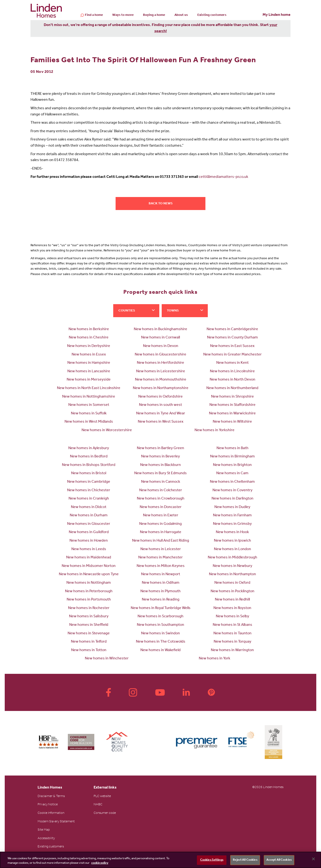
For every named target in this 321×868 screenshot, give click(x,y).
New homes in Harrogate (161, 532)
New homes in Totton (89, 650)
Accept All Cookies (279, 860)
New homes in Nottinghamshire (89, 397)
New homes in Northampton (232, 574)
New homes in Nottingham (89, 583)
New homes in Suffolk (89, 414)
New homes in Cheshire (89, 338)
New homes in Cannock (161, 482)
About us (181, 15)
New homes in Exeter (161, 516)
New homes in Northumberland (232, 388)
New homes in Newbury (232, 566)
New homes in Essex (89, 355)
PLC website (102, 797)
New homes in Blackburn (160, 465)
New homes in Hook (232, 532)
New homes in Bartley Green (160, 448)
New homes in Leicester (161, 549)
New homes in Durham (89, 516)
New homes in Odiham (161, 583)
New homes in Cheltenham (232, 482)
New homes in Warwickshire (232, 414)
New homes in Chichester (89, 491)
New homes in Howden (89, 541)
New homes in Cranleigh (89, 499)
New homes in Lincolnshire (232, 372)
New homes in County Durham (232, 338)
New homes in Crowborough (161, 499)
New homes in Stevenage (89, 634)
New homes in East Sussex (232, 346)
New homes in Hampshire (89, 363)
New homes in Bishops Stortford (89, 465)
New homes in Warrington (232, 650)
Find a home (94, 16)
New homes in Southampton (160, 625)
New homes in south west (160, 405)
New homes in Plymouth (160, 592)
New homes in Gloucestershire (160, 355)
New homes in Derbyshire (89, 346)
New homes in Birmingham (232, 457)
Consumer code (105, 813)
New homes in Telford (89, 642)
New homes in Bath (232, 448)
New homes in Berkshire (89, 329)
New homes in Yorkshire (215, 430)
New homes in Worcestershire (107, 430)
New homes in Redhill (232, 600)
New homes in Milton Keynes (161, 566)
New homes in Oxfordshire (160, 397)
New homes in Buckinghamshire (160, 329)
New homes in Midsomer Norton (89, 566)
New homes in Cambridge (89, 482)
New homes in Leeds (89, 549)
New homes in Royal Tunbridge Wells (161, 608)
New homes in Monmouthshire (161, 380)
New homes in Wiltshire (232, 422)
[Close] (313, 859)
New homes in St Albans (232, 625)
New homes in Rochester (89, 608)
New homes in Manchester (160, 558)
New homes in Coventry (232, 491)
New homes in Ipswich (232, 541)
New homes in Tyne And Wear (161, 414)
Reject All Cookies (245, 860)
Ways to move (123, 15)
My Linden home (277, 15)
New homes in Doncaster (161, 507)
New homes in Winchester (107, 659)
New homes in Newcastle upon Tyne (89, 574)
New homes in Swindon (160, 634)
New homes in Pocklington (232, 592)
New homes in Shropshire (232, 397)
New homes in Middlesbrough (232, 558)
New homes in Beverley (160, 457)
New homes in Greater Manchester (232, 355)
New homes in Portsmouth (89, 600)
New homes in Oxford (232, 583)
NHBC (98, 805)
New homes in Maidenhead (89, 558)
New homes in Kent (232, 363)
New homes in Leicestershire (161, 372)
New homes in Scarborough (160, 617)
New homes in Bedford (89, 457)
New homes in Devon (161, 346)
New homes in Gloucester (89, 524)
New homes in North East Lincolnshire (89, 388)
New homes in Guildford (89, 532)
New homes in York (215, 659)
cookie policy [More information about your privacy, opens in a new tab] (100, 863)
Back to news (161, 204)
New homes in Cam (232, 473)
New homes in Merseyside (89, 380)
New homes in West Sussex (161, 422)
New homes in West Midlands (89, 422)
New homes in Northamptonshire (161, 388)
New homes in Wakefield (160, 650)
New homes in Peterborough (89, 592)
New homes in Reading (161, 600)
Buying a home (154, 15)
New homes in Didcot (89, 507)
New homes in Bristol (89, 473)
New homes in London (232, 549)
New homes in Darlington (232, 499)
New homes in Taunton (232, 634)
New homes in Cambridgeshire (232, 329)
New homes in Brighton (232, 465)
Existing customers (212, 15)
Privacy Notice (48, 805)
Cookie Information (51, 813)
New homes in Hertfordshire (160, 363)
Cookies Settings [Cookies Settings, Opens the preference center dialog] (212, 860)
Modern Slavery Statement (56, 822)
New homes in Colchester (161, 491)
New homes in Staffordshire (232, 405)
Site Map (44, 830)
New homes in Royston (232, 608)
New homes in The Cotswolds (161, 642)
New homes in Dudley (232, 507)
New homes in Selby (232, 617)
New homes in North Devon (232, 380)
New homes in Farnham (232, 516)
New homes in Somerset (89, 405)
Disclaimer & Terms (51, 797)
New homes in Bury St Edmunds (160, 473)
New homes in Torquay (232, 642)
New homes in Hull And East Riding (161, 541)
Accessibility (46, 839)
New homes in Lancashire (89, 372)
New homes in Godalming (160, 524)
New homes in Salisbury (89, 617)
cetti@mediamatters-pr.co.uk (223, 177)
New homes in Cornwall (160, 338)
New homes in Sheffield (89, 625)
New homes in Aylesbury (89, 448)
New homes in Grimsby (232, 524)
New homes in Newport (161, 574)
